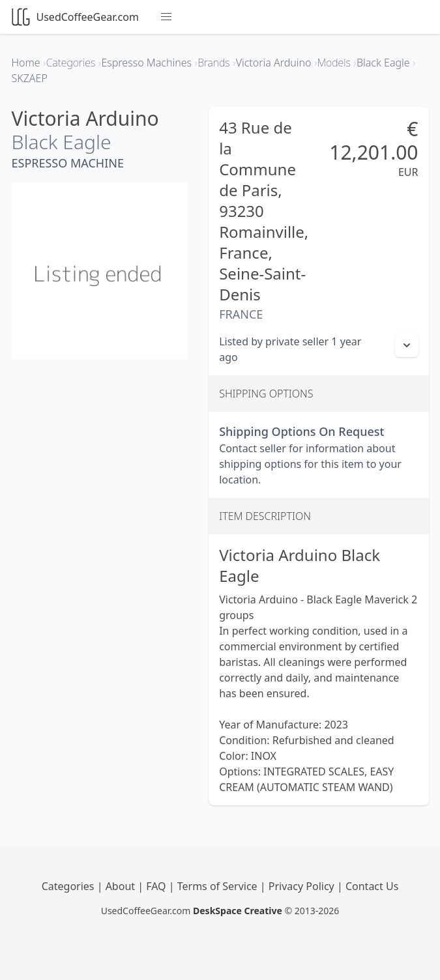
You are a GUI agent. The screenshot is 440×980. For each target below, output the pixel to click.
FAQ (157, 886)
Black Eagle (62, 142)
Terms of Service (219, 886)
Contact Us (372, 886)
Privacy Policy (303, 886)
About (122, 886)
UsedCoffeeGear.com (75, 17)
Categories (69, 886)
